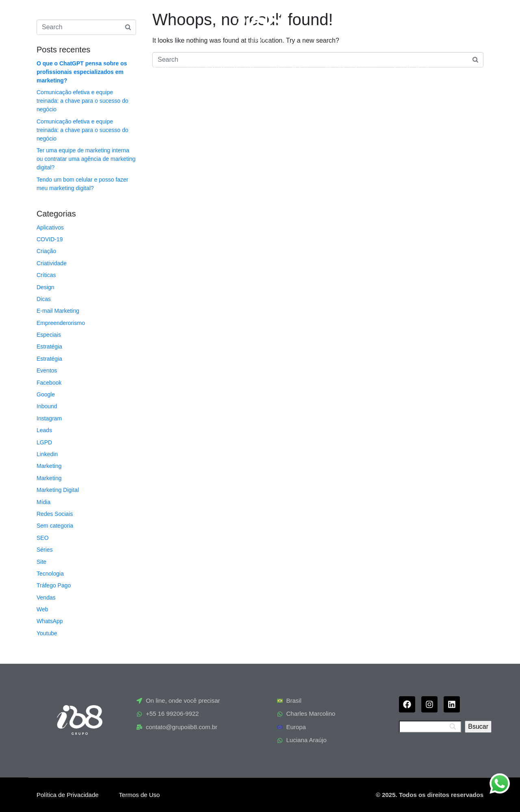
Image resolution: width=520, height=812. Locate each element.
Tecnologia (50, 574)
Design (45, 287)
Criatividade (52, 263)
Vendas (46, 598)
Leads (44, 430)
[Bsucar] (478, 727)
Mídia (43, 502)
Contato (412, 66)
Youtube (47, 633)
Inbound (47, 406)
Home (102, 66)
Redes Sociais (55, 514)
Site (41, 562)
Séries (45, 550)
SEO (43, 538)
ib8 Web (291, 66)
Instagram (49, 418)
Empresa (151, 66)
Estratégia (49, 346)
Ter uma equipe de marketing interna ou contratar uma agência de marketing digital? (86, 159)
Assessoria (352, 66)
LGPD (44, 442)
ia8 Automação (221, 66)
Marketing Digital (58, 490)
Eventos (47, 370)
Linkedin (47, 454)
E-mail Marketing (58, 311)
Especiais (49, 335)
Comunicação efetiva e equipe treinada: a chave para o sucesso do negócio (82, 101)
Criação (46, 251)
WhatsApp (50, 621)
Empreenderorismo (61, 323)
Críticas (46, 275)
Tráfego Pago (54, 585)
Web (42, 609)
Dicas (44, 299)
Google (46, 394)
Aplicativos (50, 227)
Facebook (49, 383)
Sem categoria (55, 526)
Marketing (49, 466)
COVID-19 (50, 239)
